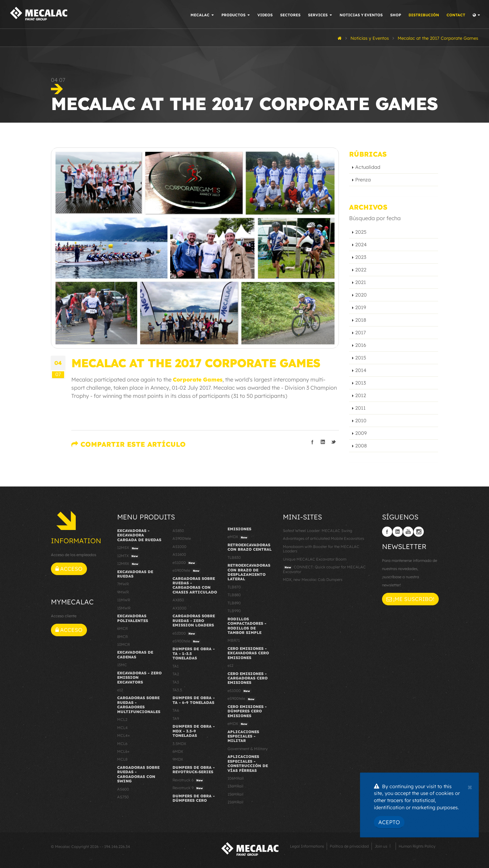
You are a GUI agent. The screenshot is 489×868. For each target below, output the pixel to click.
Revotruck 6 (188, 780)
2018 (361, 320)
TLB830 (234, 557)
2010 (361, 421)
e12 (120, 690)
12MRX (129, 564)
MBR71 (234, 640)
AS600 (123, 789)
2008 (361, 446)
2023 (361, 257)
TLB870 (234, 587)
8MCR (122, 637)
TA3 (176, 682)
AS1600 (179, 554)
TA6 (176, 710)
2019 (361, 307)
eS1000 (185, 563)
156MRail (236, 794)
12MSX (129, 548)
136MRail (236, 786)
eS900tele (187, 571)
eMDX (238, 537)
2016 (361, 345)
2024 (361, 245)
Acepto (389, 822)
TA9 (176, 719)
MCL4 (122, 728)
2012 (361, 395)
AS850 (178, 531)
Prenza (363, 180)
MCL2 (122, 720)
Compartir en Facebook (312, 442)
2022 (361, 270)
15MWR (124, 608)
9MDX (178, 759)
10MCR (123, 644)
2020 (361, 295)
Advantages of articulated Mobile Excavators (323, 538)
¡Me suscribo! (410, 599)
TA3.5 (177, 690)
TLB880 (234, 595)
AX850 (178, 600)
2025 (361, 232)
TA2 (176, 674)
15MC (122, 665)
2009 (361, 433)
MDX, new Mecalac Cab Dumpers (313, 580)
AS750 (123, 797)
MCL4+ (124, 736)
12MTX (128, 556)
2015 (361, 358)
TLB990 (234, 611)
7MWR (123, 584)
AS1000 (179, 547)
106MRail (236, 778)
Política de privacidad (349, 846)
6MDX (178, 751)
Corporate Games (198, 379)
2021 (361, 282)
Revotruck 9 (188, 788)
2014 (361, 370)
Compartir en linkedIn (323, 442)
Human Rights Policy (417, 846)
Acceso (69, 569)
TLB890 (234, 603)
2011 (360, 408)
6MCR (122, 628)
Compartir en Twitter (333, 442)
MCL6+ (123, 751)
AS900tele (182, 538)
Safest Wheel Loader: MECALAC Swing (318, 531)
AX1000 (179, 608)
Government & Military (248, 749)
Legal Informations (307, 846)
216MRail (236, 802)
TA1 (176, 666)
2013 (361, 383)
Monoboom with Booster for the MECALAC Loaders (321, 549)
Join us (381, 846)
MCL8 (122, 759)
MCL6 (122, 744)
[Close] (470, 786)
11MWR (124, 600)
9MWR (123, 592)
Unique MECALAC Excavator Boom (315, 559)
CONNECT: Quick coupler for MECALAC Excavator (324, 569)
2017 (360, 333)
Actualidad (368, 167)
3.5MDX (179, 744)
